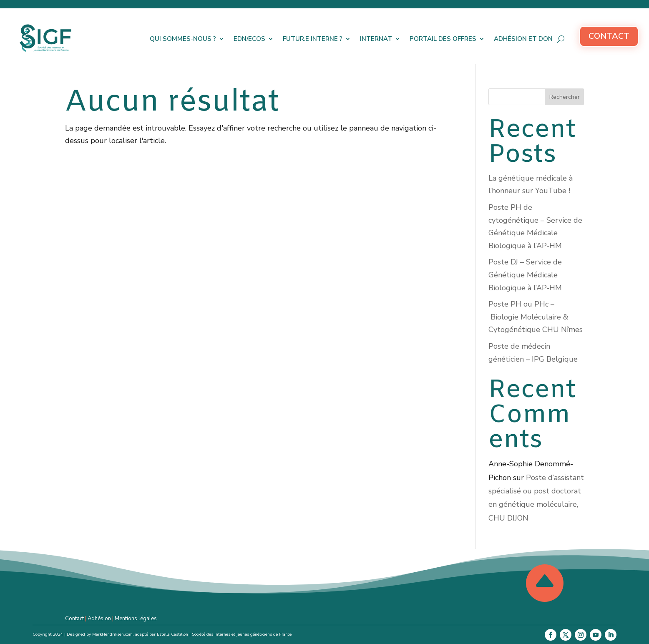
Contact (609, 36)
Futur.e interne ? (313, 39)
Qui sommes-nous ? (183, 39)
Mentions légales (136, 619)
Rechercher (565, 97)
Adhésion (99, 619)
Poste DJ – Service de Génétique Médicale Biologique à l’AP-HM (525, 275)
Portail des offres (443, 39)
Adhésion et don (523, 39)
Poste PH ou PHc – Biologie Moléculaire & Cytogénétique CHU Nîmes (536, 317)
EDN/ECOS (249, 39)
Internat (376, 39)
